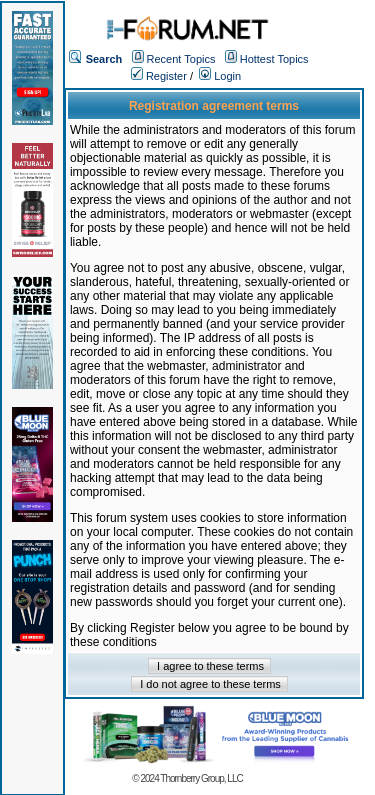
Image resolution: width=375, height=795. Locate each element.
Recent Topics (181, 59)
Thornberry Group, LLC (201, 778)
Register (159, 76)
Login (220, 76)
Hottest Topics (274, 59)
